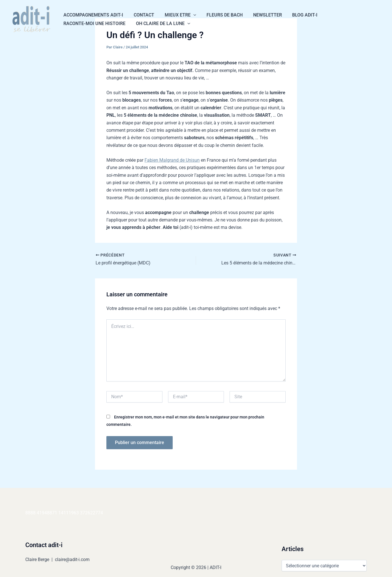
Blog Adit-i (298, 15)
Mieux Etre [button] (177, 15)
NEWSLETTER (262, 15)
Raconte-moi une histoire (94, 23)
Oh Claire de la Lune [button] (161, 24)
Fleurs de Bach (220, 15)
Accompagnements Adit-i (93, 15)
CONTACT (142, 15)
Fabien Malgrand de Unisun (172, 160)
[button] (190, 15)
